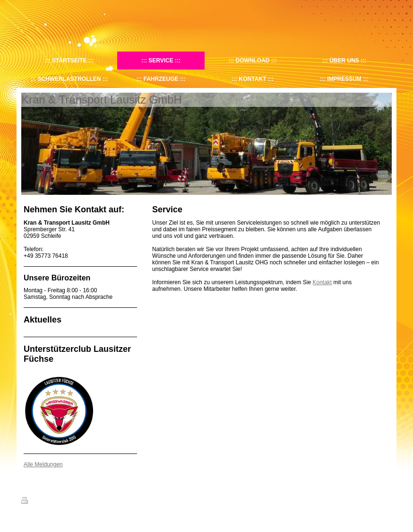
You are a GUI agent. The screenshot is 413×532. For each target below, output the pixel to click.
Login (385, 500)
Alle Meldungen (43, 464)
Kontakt (323, 282)
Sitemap (75, 502)
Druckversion (42, 502)
